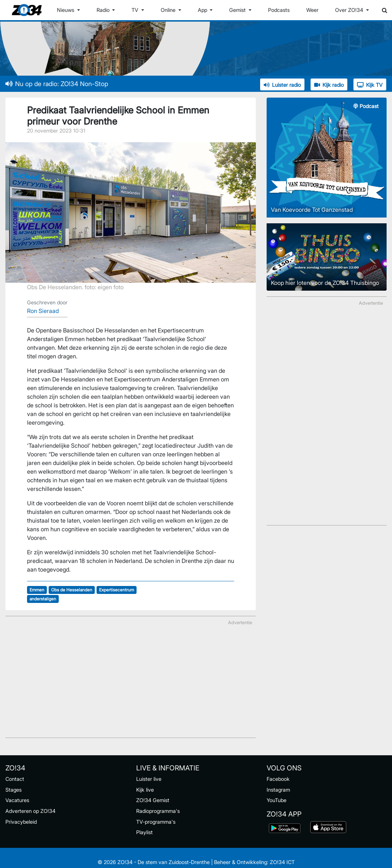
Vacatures (17, 800)
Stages (14, 790)
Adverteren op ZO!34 (30, 811)
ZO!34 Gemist (153, 800)
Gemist (238, 10)
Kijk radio (329, 85)
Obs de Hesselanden (72, 590)
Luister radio (282, 85)
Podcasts (279, 10)
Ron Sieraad (43, 311)
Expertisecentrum (117, 590)
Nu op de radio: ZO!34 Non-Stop (57, 84)
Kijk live (145, 790)
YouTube (277, 800)
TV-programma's (156, 822)
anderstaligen (43, 599)
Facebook (278, 779)
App (203, 10)
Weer (312, 10)
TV (136, 10)
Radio (104, 10)
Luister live (149, 779)
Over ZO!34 (350, 10)
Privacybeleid (21, 822)
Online (169, 10)
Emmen (37, 590)
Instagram (278, 790)
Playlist (144, 832)
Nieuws (66, 10)
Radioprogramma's (158, 811)
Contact (15, 779)
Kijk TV (370, 85)
